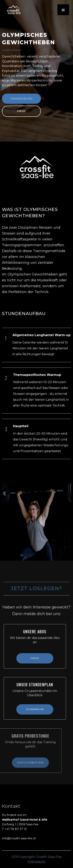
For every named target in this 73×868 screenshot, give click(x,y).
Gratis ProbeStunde (26, 763)
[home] (12, 10)
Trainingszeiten (21, 99)
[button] (63, 10)
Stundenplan (33, 709)
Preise (21, 111)
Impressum (36, 861)
